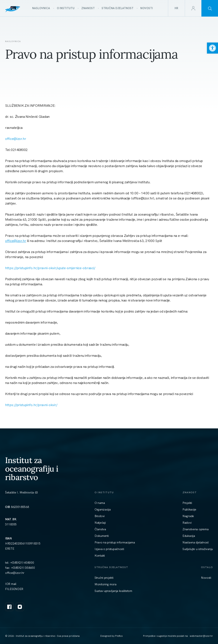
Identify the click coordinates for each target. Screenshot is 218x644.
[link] (212, 48)
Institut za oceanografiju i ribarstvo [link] (32, 469)
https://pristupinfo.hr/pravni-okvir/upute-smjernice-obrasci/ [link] (50, 268)
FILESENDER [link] (14, 589)
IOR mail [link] (11, 584)
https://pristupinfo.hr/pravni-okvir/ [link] (31, 405)
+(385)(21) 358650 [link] (23, 568)
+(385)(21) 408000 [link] (22, 563)
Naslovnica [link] (13, 41)
